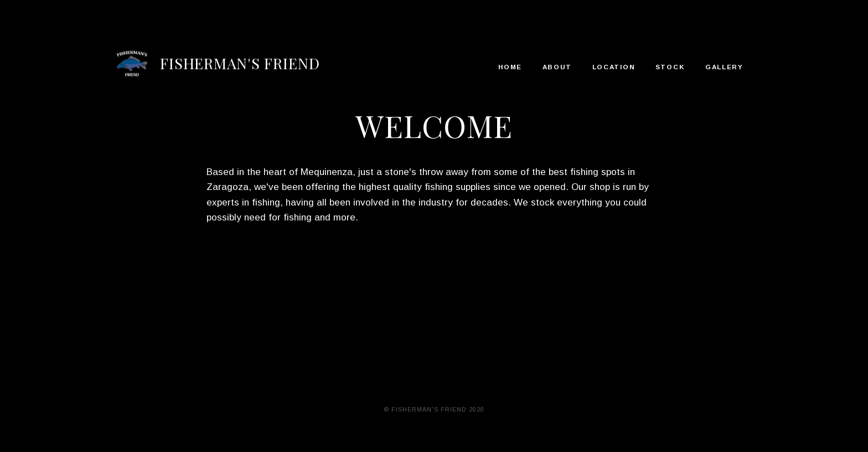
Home (510, 67)
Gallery (724, 67)
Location (614, 67)
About (557, 67)
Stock (670, 67)
